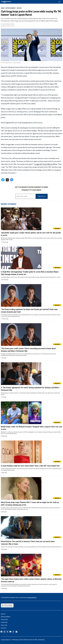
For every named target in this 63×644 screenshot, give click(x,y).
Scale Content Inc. (32, 598)
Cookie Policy (4, 622)
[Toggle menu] (60, 2)
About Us (3, 614)
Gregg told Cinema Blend (43, 164)
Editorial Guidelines (6, 617)
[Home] (6, 2)
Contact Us (4, 628)
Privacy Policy (4, 620)
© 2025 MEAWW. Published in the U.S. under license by (14, 598)
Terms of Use (4, 625)
